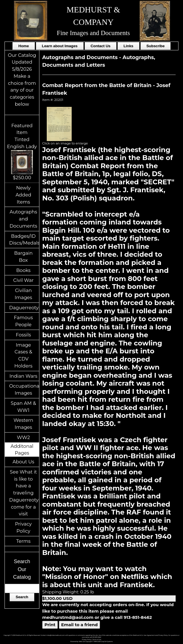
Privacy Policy (23, 527)
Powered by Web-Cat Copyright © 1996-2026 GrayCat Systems (91, 641)
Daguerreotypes (24, 308)
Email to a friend (79, 625)
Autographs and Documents (24, 219)
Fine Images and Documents (93, 33)
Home (24, 46)
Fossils (24, 335)
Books (23, 270)
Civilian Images (24, 294)
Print (50, 625)
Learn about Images (60, 46)
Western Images (23, 424)
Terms (23, 541)
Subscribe (156, 46)
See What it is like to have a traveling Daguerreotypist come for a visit (24, 493)
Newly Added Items (23, 195)
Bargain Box (23, 257)
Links (128, 46)
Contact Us (101, 46)
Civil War (23, 280)
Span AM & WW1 (23, 407)
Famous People (23, 321)
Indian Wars (23, 376)
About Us (23, 462)
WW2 (24, 437)
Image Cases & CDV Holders (24, 355)
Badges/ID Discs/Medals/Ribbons (24, 240)
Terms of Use (97, 639)
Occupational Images (24, 389)
